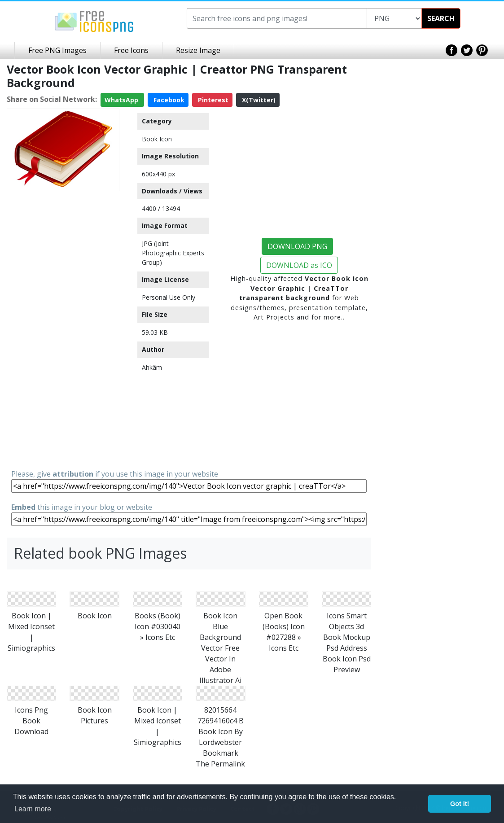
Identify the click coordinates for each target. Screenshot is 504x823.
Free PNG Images (57, 50)
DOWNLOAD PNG (297, 246)
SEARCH (441, 18)
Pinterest (212, 100)
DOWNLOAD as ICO (299, 265)
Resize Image (198, 50)
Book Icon (157, 139)
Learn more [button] (33, 809)
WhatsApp (122, 100)
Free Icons (131, 50)
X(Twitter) (258, 100)
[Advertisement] (63, 329)
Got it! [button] (460, 804)
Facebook (168, 100)
